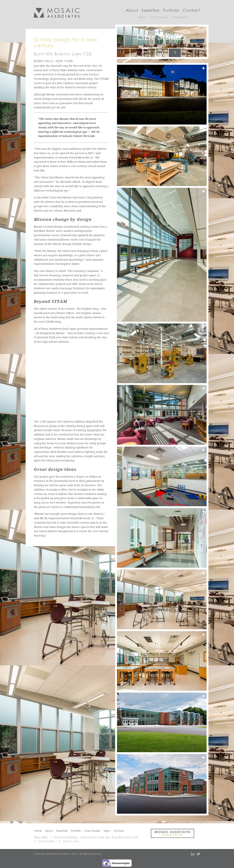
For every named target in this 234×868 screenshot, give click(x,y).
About (132, 11)
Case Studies (158, 18)
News (141, 18)
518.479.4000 (46, 841)
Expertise (151, 11)
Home (38, 831)
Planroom (180, 18)
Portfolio (171, 11)
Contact (191, 11)
